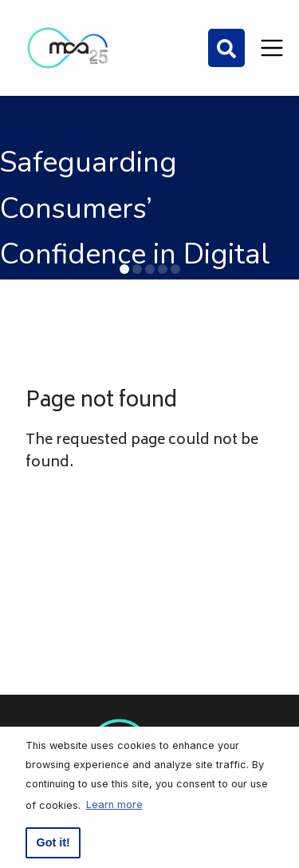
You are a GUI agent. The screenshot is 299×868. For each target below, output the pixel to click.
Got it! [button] (53, 842)
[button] (124, 269)
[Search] (226, 48)
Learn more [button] (114, 805)
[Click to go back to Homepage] (68, 48)
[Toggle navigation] (272, 48)
